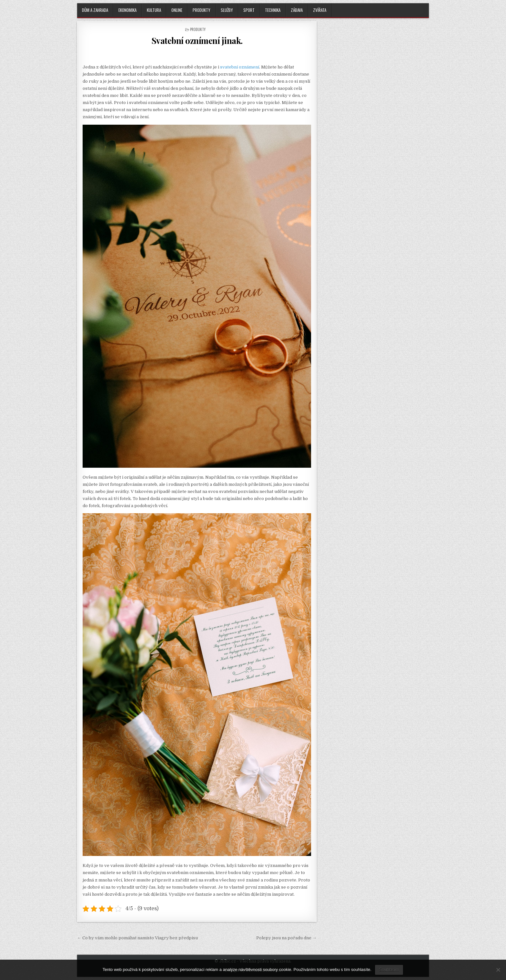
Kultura (154, 10)
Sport (249, 10)
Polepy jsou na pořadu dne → (286, 938)
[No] (498, 970)
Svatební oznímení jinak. (197, 41)
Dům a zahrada (95, 10)
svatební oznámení (240, 67)
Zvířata (320, 10)
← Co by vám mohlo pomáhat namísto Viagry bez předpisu (137, 938)
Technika (273, 10)
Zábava (297, 10)
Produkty (202, 10)
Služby (227, 10)
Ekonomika (127, 10)
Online (177, 10)
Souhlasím (389, 970)
